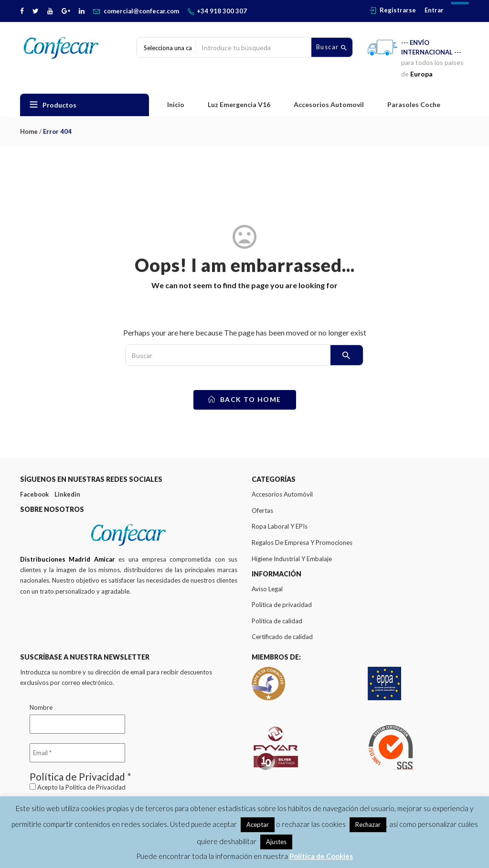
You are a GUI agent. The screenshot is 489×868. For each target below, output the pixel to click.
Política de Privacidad (96, 787)
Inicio (176, 104)
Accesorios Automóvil (282, 494)
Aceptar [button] (258, 825)
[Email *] (77, 753)
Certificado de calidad (282, 637)
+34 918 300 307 (222, 11)
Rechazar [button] (368, 825)
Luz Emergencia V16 (239, 104)
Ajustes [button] (276, 842)
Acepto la (78, 787)
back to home (245, 399)
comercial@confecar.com (141, 11)
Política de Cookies (321, 856)
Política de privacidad (282, 605)
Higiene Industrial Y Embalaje (292, 559)
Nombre (41, 707)
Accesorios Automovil (329, 104)
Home (29, 131)
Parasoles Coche (414, 104)
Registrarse (398, 10)
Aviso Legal (267, 589)
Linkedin (67, 494)
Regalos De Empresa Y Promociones (302, 542)
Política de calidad (277, 621)
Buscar (332, 47)
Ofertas (262, 510)
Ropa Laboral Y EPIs (280, 526)
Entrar (434, 10)
